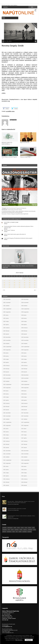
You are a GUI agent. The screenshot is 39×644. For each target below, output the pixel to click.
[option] (19, 259)
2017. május (24, 435)
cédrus (19, 528)
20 (14, 285)
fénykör (30, 528)
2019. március (24, 366)
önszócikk (30, 532)
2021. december (7, 451)
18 (4, 285)
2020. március (24, 328)
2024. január (6, 372)
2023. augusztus (7, 388)
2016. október (24, 457)
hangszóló (5, 530)
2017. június (24, 432)
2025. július (6, 315)
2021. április (6, 476)
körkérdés (17, 530)
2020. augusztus (25, 312)
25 (4, 287)
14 (19, 283)
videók (20, 532)
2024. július (6, 353)
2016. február (24, 482)
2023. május (6, 397)
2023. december (7, 375)
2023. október (6, 381)
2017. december (25, 413)
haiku (33, 528)
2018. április (24, 400)
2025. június (6, 318)
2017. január (24, 447)
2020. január (24, 334)
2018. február (24, 407)
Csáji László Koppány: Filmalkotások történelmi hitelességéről (18, 238)
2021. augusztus (7, 463)
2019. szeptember (25, 347)
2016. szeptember (25, 460)
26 (9, 287)
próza (13, 111)
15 (25, 283)
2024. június (6, 356)
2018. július (24, 391)
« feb (4, 290)
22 (25, 285)
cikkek (15, 528)
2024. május (6, 359)
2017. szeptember (25, 422)
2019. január (24, 372)
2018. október (24, 381)
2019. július (24, 353)
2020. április (24, 325)
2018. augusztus (25, 388)
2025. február (6, 331)
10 (35, 280)
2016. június (24, 470)
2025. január (6, 334)
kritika (12, 530)
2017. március (24, 441)
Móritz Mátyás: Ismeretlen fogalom (9, 157)
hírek (9, 530)
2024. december (7, 337)
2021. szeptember (7, 460)
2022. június (6, 432)
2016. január (24, 485)
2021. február (6, 482)
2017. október (24, 419)
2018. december (25, 375)
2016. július (24, 466)
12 (9, 283)
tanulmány (9, 532)
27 (14, 287)
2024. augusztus (7, 350)
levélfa (21, 530)
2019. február (24, 369)
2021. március (6, 479)
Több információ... (19, 640)
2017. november (25, 416)
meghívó (25, 530)
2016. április (24, 476)
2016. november (25, 454)
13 (14, 283)
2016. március (24, 479)
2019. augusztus (25, 350)
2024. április (6, 362)
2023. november (7, 378)
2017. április (24, 438)
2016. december (25, 451)
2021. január (6, 485)
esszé (26, 528)
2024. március (6, 366)
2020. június (24, 318)
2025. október (6, 306)
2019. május (24, 359)
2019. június (24, 356)
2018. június (24, 394)
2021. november (7, 454)
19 (9, 285)
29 (25, 287)
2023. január (6, 410)
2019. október (24, 343)
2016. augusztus (25, 463)
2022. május (6, 435)
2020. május (24, 321)
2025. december (7, 299)
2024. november (7, 340)
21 (19, 285)
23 (30, 285)
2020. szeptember (25, 309)
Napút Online (13, 120)
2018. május (24, 397)
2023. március (6, 403)
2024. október (6, 343)
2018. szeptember (25, 384)
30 (30, 287)
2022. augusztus (7, 425)
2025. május (6, 321)
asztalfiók (9, 111)
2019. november (25, 340)
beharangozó (10, 528)
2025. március (6, 328)
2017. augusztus (25, 425)
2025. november (7, 302)
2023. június (6, 394)
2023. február (6, 407)
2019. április (24, 362)
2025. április (6, 325)
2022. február (6, 444)
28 (19, 287)
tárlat (14, 532)
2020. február (24, 331)
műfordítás (30, 530)
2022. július (6, 429)
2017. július (24, 429)
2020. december (25, 299)
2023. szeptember (7, 384)
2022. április (6, 438)
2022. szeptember (7, 422)
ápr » (35, 290)
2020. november (25, 302)
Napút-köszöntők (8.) (25, 142)
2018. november (25, 378)
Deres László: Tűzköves (10, 230)
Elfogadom (29, 640)
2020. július (24, 315)
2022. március (6, 441)
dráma (22, 528)
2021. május (6, 473)
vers (17, 532)
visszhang (24, 532)
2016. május (24, 473)
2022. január (6, 447)
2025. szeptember (7, 309)
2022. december (7, 413)
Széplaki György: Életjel (25, 157)
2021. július (6, 466)
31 (35, 287)
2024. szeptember (7, 347)
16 (30, 283)
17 (35, 283)
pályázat (4, 532)
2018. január (24, 410)
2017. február (24, 444)
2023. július (6, 391)
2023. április (6, 400)
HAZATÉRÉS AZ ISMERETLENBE (11, 222)
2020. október (24, 306)
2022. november (7, 416)
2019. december (25, 337)
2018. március (24, 403)
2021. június (6, 470)
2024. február (6, 369)
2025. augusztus (7, 312)
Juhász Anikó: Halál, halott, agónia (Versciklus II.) (15, 234)
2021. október (6, 457)
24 (35, 285)
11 (4, 283)
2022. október (6, 419)
